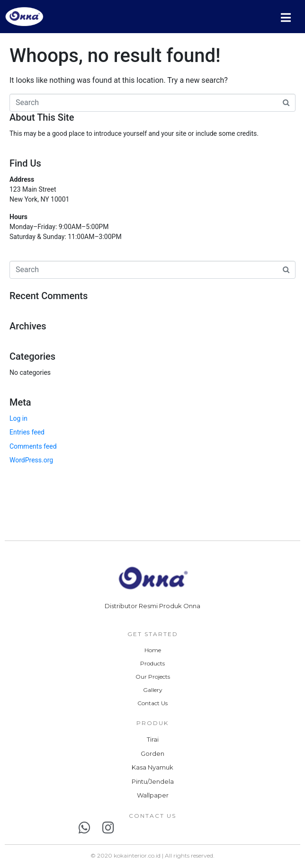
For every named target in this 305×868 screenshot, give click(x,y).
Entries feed (27, 432)
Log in (18, 418)
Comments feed (33, 446)
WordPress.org (31, 460)
